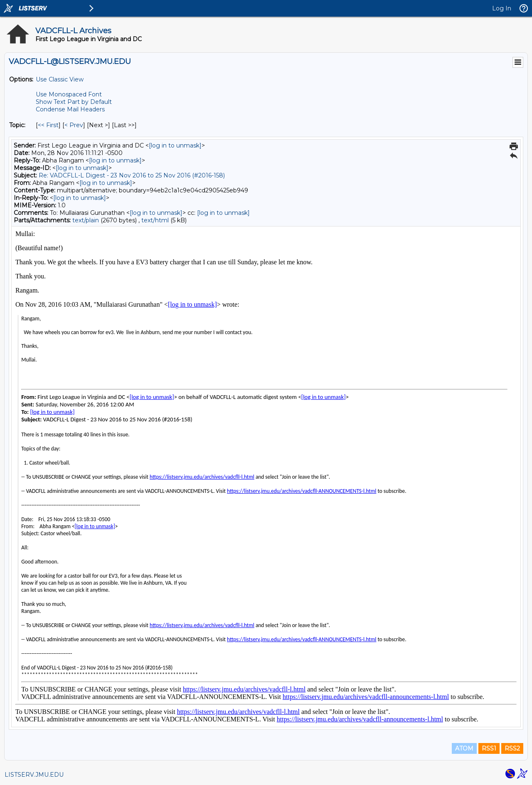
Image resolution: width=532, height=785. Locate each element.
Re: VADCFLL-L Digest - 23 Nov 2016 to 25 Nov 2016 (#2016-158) (132, 175)
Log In (502, 8)
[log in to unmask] (175, 145)
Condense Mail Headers (70, 109)
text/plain (86, 220)
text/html (155, 220)
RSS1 (489, 748)
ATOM (464, 748)
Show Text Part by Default (74, 102)
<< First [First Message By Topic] (48, 125)
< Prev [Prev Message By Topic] (74, 125)
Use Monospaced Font (69, 94)
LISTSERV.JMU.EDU (34, 775)
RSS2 (512, 748)
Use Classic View (60, 79)
